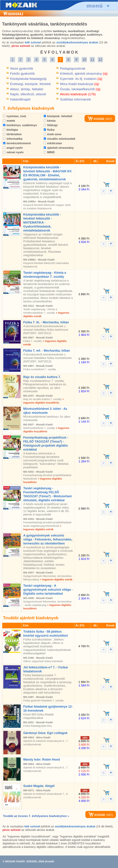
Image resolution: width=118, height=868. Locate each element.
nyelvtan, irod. (15, 116)
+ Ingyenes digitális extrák (56, 579)
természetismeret (17, 143)
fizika (49, 130)
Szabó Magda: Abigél (39, 786)
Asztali (50, 861)
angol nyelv (13, 148)
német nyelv (13, 152)
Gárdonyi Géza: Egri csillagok (45, 733)
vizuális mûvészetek (60, 139)
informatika (13, 139)
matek (9, 121)
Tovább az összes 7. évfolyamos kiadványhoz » (36, 816)
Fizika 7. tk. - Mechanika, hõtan (46, 322)
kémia (50, 121)
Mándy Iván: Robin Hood (42, 760)
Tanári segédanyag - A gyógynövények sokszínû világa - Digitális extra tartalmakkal (48, 590)
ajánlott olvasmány (59, 148)
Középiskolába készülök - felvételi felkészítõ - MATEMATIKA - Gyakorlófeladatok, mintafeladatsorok (42, 223)
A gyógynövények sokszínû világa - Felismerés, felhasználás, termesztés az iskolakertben (48, 539)
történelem (12, 134)
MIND (49, 152)
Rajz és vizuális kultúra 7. (42, 377)
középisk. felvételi (58, 116)
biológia (10, 130)
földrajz (51, 125)
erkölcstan (53, 143)
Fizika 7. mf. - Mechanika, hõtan (47, 351)
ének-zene (53, 134)
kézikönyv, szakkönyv (20, 125)
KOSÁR (96, 119)
